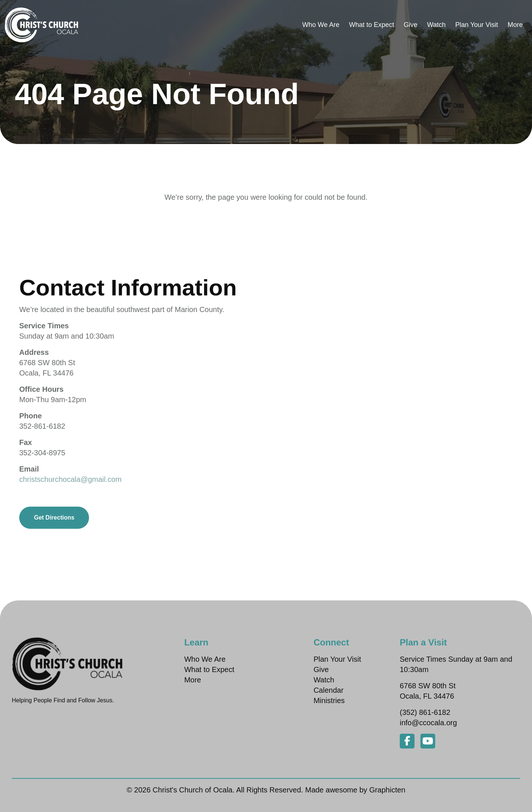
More (515, 25)
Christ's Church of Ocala (192, 790)
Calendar (329, 690)
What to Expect (372, 25)
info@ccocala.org (428, 723)
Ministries (329, 700)
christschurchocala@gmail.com (70, 479)
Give (411, 25)
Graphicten (387, 790)
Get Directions (54, 518)
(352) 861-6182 (425, 712)
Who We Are (321, 25)
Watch (436, 25)
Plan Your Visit (477, 25)
